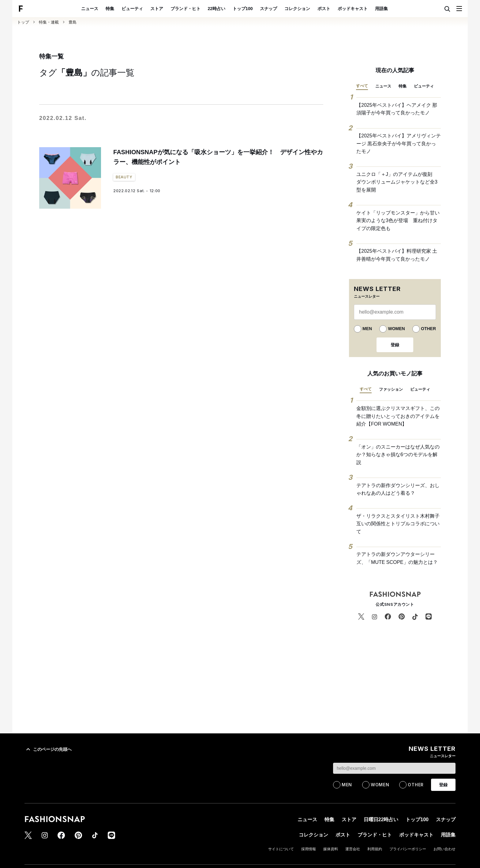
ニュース (90, 9)
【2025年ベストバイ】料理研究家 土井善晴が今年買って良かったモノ (397, 255)
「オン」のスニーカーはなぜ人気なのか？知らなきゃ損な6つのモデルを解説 (398, 455)
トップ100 (243, 9)
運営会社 (353, 849)
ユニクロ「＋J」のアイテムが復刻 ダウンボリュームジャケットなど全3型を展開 (397, 182)
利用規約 (375, 849)
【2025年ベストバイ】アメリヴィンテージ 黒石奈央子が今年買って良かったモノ (399, 143)
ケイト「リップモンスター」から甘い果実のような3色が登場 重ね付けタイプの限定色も (398, 221)
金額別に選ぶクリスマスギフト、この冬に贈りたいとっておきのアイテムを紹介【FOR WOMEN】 (398, 416)
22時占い (217, 9)
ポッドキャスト (353, 9)
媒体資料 (331, 849)
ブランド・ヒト (186, 9)
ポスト (324, 9)
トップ (23, 22)
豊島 (73, 22)
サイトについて (281, 849)
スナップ (268, 9)
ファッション (391, 389)
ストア (157, 9)
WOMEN (396, 329)
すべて (362, 86)
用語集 (381, 9)
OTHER (428, 329)
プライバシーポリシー (408, 849)
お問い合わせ (444, 849)
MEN (367, 329)
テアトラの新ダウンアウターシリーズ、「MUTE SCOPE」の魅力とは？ (397, 558)
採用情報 (309, 849)
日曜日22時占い (381, 820)
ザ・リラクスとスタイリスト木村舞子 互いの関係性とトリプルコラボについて (399, 524)
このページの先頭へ (48, 749)
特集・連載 (49, 22)
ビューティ (132, 9)
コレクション (297, 9)
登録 (395, 345)
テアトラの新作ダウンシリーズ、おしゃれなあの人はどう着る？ (398, 489)
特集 (110, 9)
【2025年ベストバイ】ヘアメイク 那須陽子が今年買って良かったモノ (397, 109)
